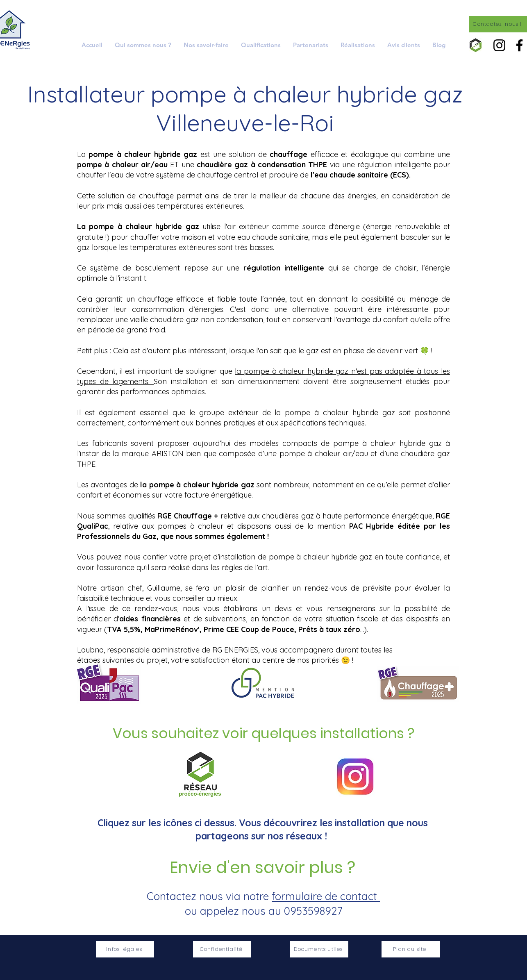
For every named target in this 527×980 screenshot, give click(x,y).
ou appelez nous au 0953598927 (263, 911)
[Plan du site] (411, 949)
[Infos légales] (125, 949)
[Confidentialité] (222, 949)
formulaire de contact (326, 896)
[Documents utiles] (319, 949)
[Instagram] (499, 45)
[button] (206, 45)
